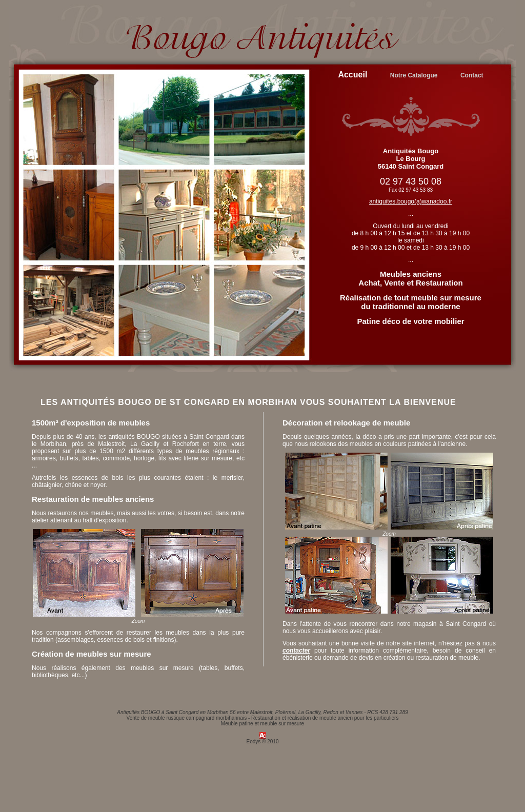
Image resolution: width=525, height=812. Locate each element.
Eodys (254, 742)
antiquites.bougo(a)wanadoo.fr (411, 201)
